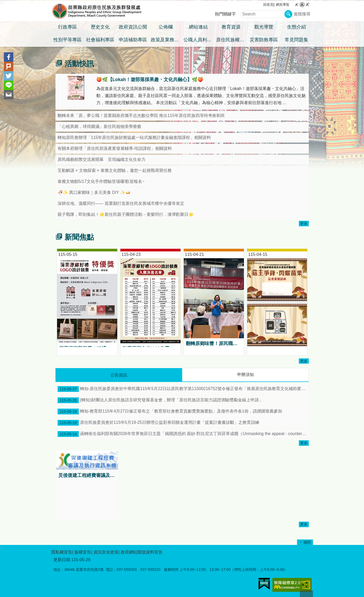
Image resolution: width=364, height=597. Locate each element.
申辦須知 (245, 374)
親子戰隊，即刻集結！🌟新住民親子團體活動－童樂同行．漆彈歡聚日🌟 (126, 214)
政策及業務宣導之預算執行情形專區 (166, 40)
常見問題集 (296, 40)
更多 (304, 223)
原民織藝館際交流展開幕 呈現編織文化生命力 (102, 159)
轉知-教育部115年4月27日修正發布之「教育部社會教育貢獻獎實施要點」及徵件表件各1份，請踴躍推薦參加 (170, 412)
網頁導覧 (283, 5)
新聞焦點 (79, 237)
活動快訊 (79, 64)
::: (2, 2)
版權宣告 (83, 552)
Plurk (9, 66)
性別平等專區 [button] (68, 40)
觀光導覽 (264, 27)
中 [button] (302, 5)
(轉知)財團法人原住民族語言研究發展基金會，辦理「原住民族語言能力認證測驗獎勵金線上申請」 (160, 400)
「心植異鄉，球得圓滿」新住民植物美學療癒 (99, 126)
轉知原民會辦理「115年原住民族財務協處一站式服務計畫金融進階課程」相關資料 (134, 137)
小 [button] (297, 5)
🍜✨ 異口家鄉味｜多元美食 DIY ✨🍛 (94, 192)
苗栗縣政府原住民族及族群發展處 (97, 11)
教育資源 (231, 27)
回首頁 (268, 5)
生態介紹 (296, 27)
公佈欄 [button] (166, 27)
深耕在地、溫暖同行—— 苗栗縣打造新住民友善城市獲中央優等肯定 (121, 203)
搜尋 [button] (288, 14)
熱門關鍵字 (225, 14)
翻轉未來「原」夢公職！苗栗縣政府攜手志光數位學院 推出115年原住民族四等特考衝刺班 (141, 116)
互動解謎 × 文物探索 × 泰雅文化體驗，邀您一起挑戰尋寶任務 (115, 170)
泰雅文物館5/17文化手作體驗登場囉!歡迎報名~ (101, 181)
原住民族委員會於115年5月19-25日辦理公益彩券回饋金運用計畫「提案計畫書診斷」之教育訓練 (158, 423)
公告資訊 (119, 375)
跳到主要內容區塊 (3, 3)
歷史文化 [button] (100, 27)
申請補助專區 (133, 40)
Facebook (9, 57)
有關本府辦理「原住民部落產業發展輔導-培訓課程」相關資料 (115, 148)
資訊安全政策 (106, 552)
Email (9, 95)
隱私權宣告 (62, 552)
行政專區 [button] (68, 27)
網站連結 (198, 27)
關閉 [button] (307, 542)
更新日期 (62, 560)
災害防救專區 (264, 40)
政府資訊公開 (133, 27)
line (9, 85)
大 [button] (308, 5)
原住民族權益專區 (232, 40)
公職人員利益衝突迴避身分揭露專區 (199, 40)
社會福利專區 (100, 40)
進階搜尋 (302, 14)
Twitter (9, 76)
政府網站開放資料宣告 (142, 552)
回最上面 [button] (306, 594)
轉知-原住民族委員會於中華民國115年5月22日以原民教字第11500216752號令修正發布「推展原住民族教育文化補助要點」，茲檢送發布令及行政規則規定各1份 (183, 389)
